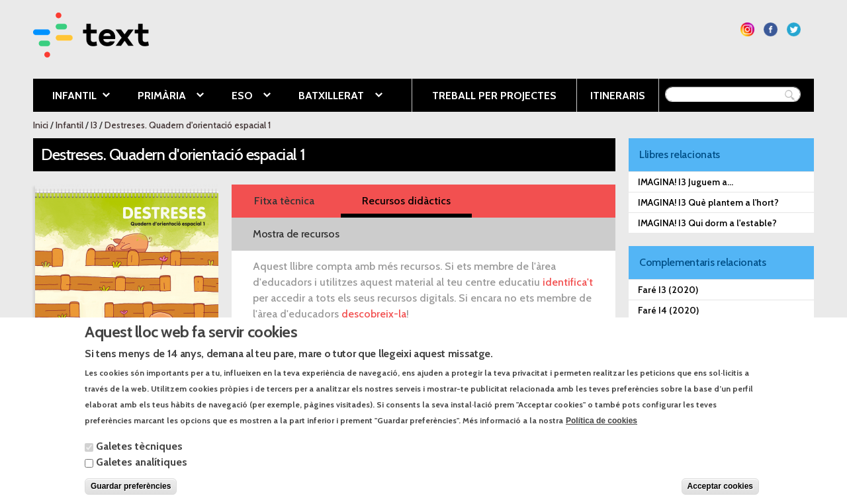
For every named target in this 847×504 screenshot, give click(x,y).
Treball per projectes (494, 96)
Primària (161, 97)
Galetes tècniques (139, 458)
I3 (94, 125)
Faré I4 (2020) (668, 310)
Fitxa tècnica (284, 201)
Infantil (71, 97)
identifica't (568, 282)
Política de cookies (602, 433)
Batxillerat (330, 97)
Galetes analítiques (142, 474)
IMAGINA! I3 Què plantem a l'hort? (708, 202)
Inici (41, 125)
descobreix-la (374, 314)
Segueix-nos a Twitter (794, 29)
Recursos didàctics (406, 201)
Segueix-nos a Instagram (747, 29)
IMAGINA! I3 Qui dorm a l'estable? (707, 223)
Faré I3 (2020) (668, 290)
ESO (241, 97)
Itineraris (618, 96)
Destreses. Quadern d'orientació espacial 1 (188, 125)
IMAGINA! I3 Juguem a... (686, 182)
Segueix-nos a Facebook (771, 29)
